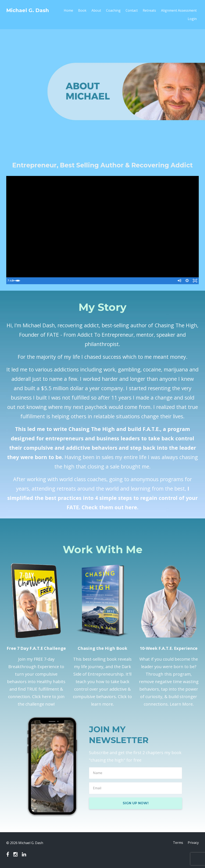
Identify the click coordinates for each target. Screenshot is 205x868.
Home (68, 10)
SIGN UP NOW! (136, 803)
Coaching (113, 10)
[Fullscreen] (195, 281)
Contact (132, 10)
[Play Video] (10, 281)
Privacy (193, 843)
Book (82, 10)
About (96, 10)
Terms (178, 843)
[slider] (98, 281)
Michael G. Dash (28, 10)
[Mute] (178, 281)
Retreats (149, 10)
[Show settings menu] (186, 281)
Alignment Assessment (179, 10)
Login (192, 19)
